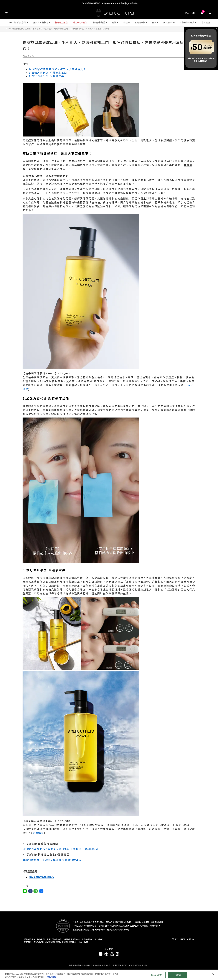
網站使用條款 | (62, 942)
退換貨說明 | (39, 942)
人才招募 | (99, 939)
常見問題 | (28, 942)
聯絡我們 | (41, 939)
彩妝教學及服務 (188, 22)
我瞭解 (178, 975)
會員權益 (206, 22)
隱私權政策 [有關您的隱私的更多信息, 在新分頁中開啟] (52, 977)
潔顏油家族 (141, 22)
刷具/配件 (169, 22)
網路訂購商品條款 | (54, 939)
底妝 (115, 22)
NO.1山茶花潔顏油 (18, 22)
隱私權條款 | (50, 942)
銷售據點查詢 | (30, 939)
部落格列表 (18, 29)
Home (9, 29)
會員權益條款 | (88, 939)
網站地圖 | (73, 942)
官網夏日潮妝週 (42, 22)
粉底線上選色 (61, 22)
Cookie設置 (83, 942)
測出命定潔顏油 (80, 22)
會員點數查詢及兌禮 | (72, 939)
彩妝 (126, 22)
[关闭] (213, 974)
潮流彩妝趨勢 (100, 22)
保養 (155, 22)
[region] (109, 975)
